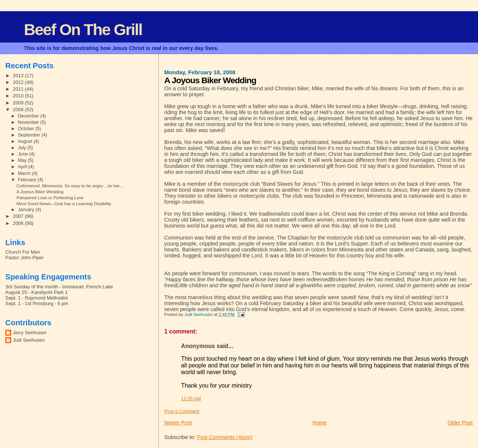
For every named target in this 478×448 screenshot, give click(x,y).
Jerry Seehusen (30, 333)
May (23, 160)
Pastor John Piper (24, 258)
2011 (19, 89)
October (27, 129)
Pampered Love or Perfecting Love (50, 198)
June (24, 154)
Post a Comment (182, 411)
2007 (19, 216)
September (30, 135)
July (23, 148)
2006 (19, 223)
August (26, 141)
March (25, 173)
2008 (19, 109)
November (29, 122)
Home (320, 423)
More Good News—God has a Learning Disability (64, 203)
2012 (19, 82)
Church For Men (23, 252)
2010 (19, 96)
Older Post (460, 423)
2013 (19, 76)
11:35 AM (191, 399)
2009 (19, 103)
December (29, 116)
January (27, 210)
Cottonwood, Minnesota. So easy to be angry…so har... (70, 186)
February (28, 180)
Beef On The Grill (83, 29)
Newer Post (178, 423)
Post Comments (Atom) (225, 437)
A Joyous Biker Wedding (40, 192)
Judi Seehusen (29, 340)
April (23, 167)
